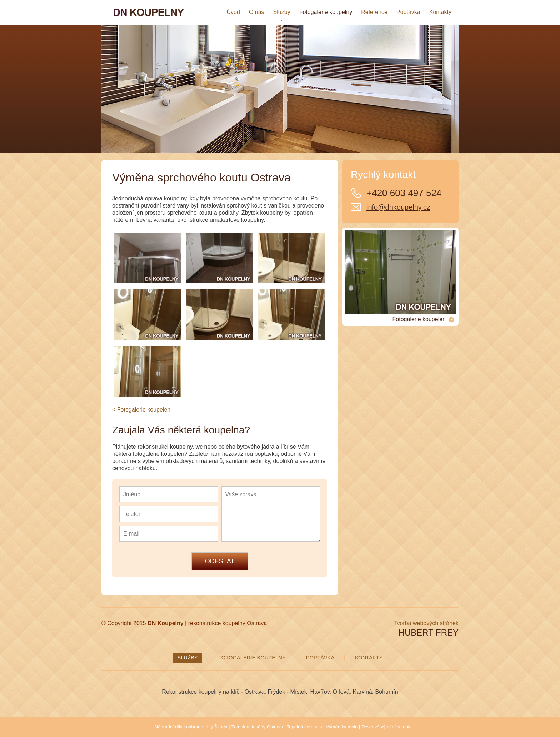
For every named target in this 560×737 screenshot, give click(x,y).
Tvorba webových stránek (426, 623)
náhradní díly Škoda (207, 727)
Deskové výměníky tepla (387, 727)
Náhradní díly (168, 727)
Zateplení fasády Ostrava (257, 727)
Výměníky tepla (342, 727)
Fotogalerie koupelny (252, 658)
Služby (187, 658)
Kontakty (369, 658)
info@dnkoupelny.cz (398, 207)
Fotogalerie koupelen (423, 320)
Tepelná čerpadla (304, 727)
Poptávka (320, 658)
